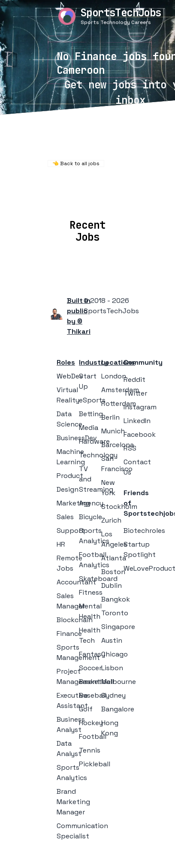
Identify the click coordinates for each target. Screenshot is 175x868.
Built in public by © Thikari (79, 316)
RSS (130, 448)
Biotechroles (144, 531)
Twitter (135, 393)
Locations (62, 200)
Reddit (134, 380)
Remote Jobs (84, 188)
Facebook (140, 434)
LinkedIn (137, 421)
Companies (110, 200)
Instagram (140, 407)
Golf (86, 709)
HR (61, 544)
